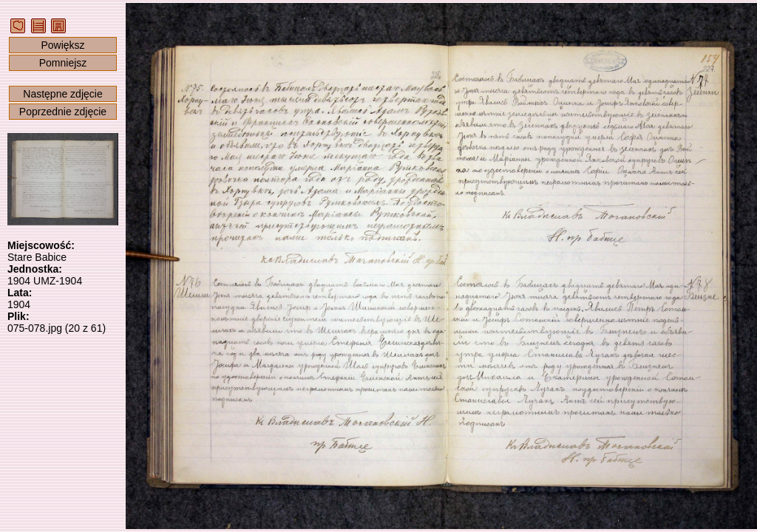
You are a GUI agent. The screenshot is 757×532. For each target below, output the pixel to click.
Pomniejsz (63, 63)
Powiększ (62, 45)
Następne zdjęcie (62, 94)
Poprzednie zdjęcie (63, 112)
